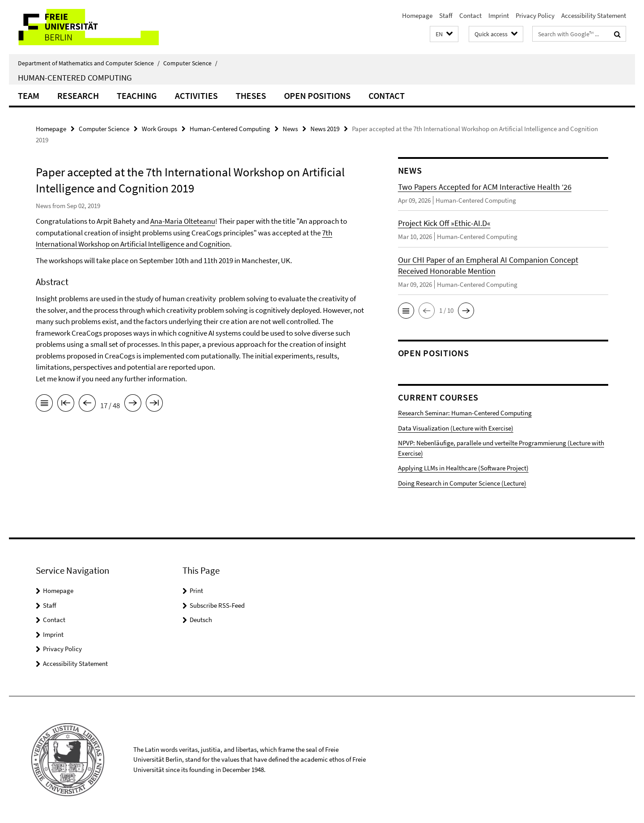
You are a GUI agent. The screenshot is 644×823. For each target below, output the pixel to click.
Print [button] (196, 591)
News (290, 129)
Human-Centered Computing (75, 77)
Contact (470, 15)
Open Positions (317, 96)
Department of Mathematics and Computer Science (89, 63)
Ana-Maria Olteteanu (183, 221)
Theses (251, 96)
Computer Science (190, 63)
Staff (446, 15)
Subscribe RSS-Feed (217, 605)
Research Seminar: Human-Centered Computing (465, 413)
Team (29, 96)
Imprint (499, 15)
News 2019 (325, 129)
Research (78, 96)
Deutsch (201, 620)
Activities (196, 96)
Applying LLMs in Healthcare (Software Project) (463, 468)
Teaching (137, 96)
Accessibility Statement (594, 15)
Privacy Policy (535, 15)
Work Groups (159, 129)
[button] (444, 34)
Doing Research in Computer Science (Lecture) (462, 483)
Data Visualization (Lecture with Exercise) (456, 428)
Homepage (417, 15)
